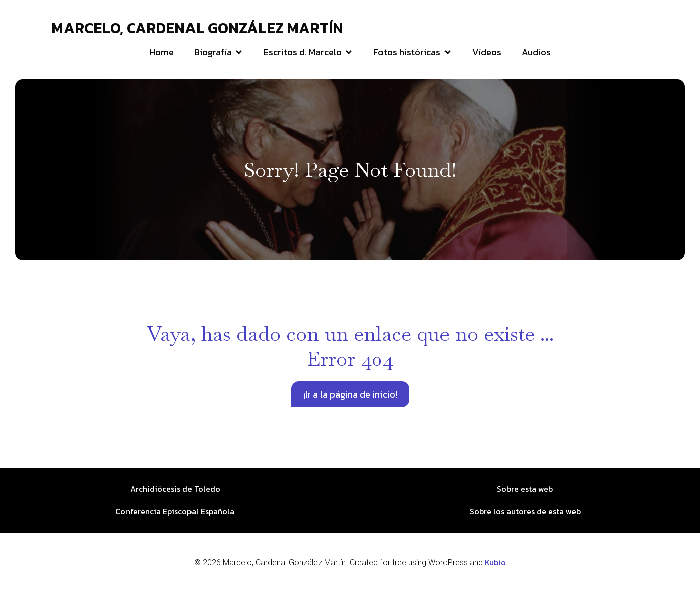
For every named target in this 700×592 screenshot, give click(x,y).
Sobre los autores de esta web (525, 511)
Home (162, 52)
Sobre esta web (525, 489)
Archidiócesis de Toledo (175, 489)
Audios (536, 52)
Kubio (495, 562)
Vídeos (487, 52)
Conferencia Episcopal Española (175, 511)
